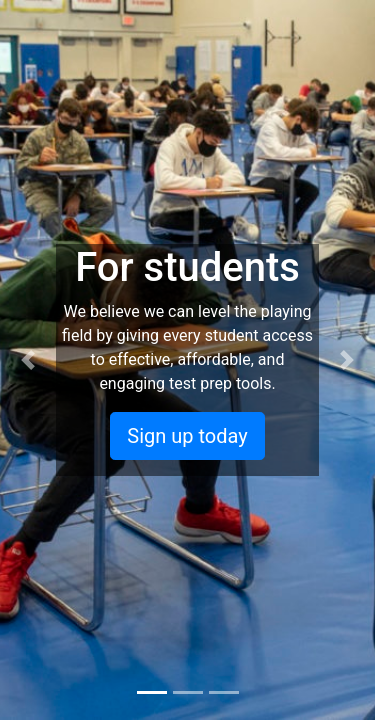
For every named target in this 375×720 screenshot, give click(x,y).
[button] (28, 360)
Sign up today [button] (187, 436)
